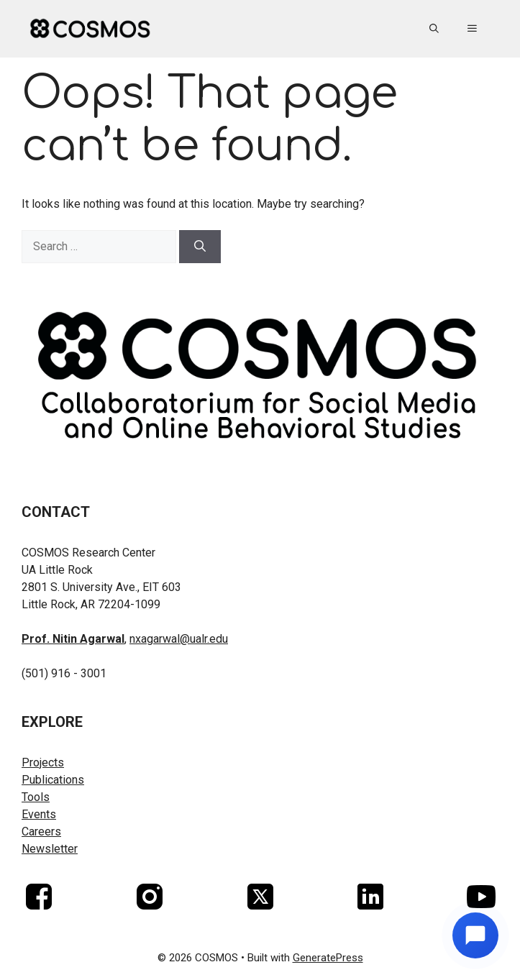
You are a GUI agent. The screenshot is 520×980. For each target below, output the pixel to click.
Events (39, 814)
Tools (36, 797)
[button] (434, 29)
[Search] (200, 247)
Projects (43, 763)
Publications (53, 780)
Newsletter (50, 849)
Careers (41, 832)
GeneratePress (328, 958)
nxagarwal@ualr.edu (179, 639)
